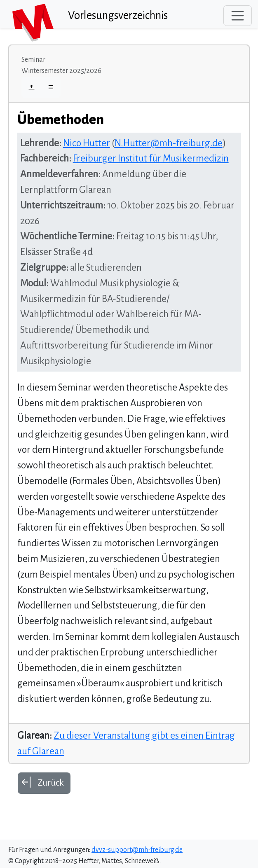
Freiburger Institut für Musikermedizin (151, 158)
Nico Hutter (87, 143)
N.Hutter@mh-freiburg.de (169, 143)
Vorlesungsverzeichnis (118, 15)
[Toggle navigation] (238, 16)
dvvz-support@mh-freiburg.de (137, 850)
